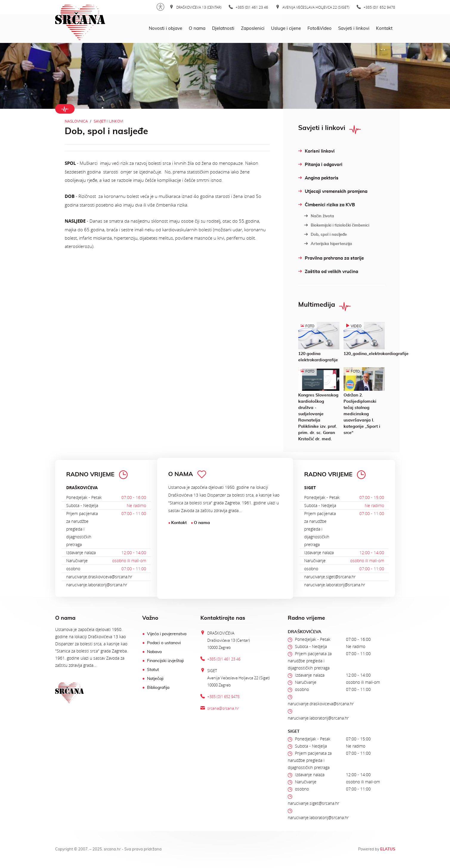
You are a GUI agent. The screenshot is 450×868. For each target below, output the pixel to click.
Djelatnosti (223, 28)
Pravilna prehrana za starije (331, 258)
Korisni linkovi (316, 151)
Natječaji (155, 679)
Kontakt (384, 28)
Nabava (154, 652)
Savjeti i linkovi (354, 28)
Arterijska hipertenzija (328, 244)
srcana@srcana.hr (223, 708)
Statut (153, 670)
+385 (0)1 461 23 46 (248, 7)
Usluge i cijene (286, 28)
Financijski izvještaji (165, 661)
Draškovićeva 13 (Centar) (195, 7)
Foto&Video (320, 28)
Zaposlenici (253, 28)
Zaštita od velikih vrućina (328, 272)
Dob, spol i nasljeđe (325, 235)
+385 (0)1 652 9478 (376, 7)
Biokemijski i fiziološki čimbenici (337, 225)
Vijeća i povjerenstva (167, 634)
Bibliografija (158, 688)
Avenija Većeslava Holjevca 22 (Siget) (312, 7)
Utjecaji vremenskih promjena (333, 192)
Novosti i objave (166, 28)
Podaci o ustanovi (164, 643)
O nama (197, 28)
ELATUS (388, 849)
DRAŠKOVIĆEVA (82, 488)
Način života (319, 216)
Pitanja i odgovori (320, 165)
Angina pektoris (318, 178)
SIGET (310, 488)
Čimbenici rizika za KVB (327, 205)
